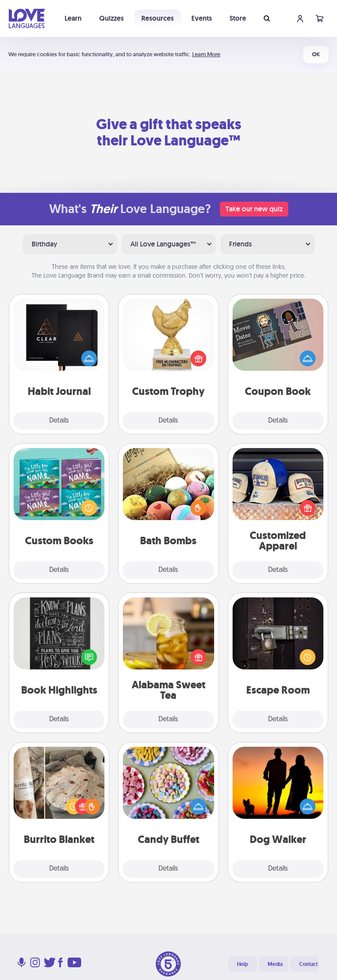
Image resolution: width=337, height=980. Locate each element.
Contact (308, 964)
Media (275, 964)
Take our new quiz (254, 209)
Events (202, 18)
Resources (158, 18)
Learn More (206, 54)
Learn (73, 18)
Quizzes (111, 18)
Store (238, 18)
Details (59, 421)
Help (242, 964)
